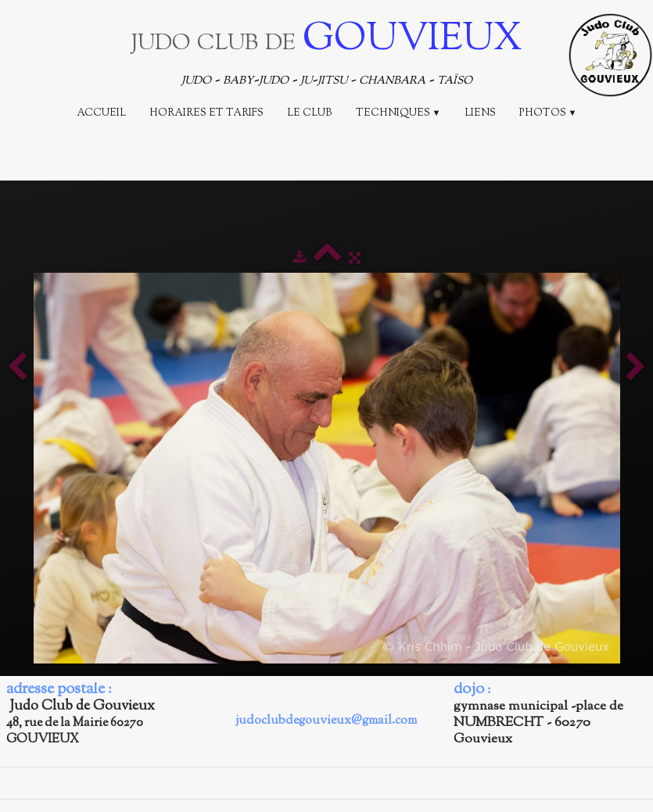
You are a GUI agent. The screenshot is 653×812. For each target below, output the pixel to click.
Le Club (310, 113)
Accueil (101, 113)
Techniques (398, 113)
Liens (480, 113)
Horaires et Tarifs (206, 113)
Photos (548, 113)
